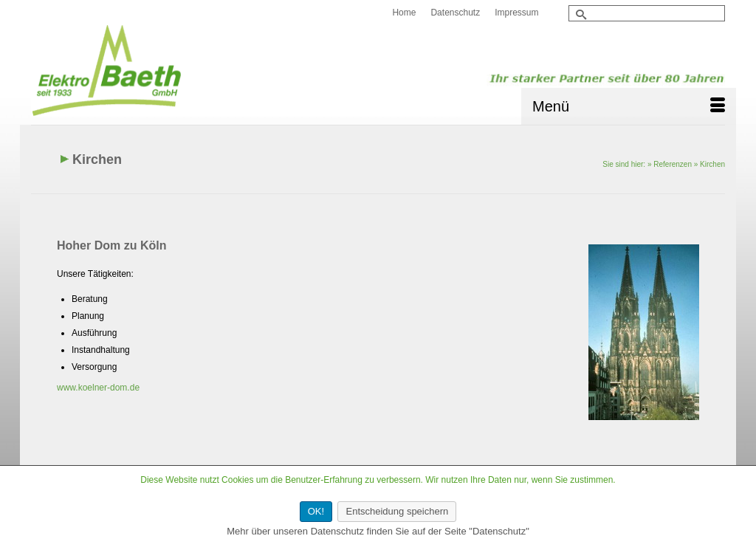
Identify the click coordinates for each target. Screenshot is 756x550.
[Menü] (629, 106)
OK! (316, 511)
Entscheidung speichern (397, 511)
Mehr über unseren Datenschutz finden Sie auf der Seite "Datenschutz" (378, 531)
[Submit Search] (580, 14)
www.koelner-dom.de (98, 388)
